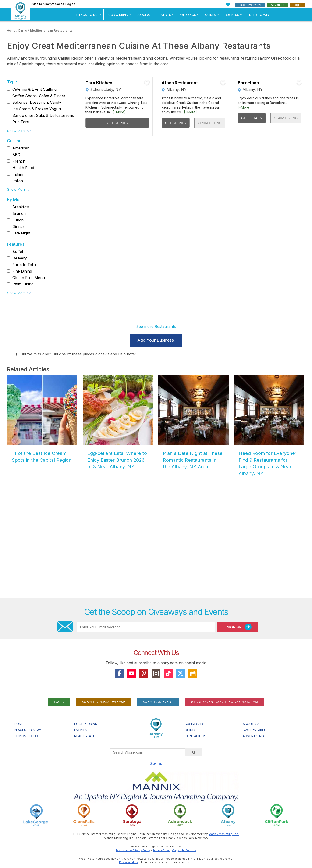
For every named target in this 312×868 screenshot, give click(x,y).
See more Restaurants (156, 326)
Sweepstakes (254, 730)
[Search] (194, 752)
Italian (18, 181)
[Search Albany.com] (148, 752)
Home (11, 30)
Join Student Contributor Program (224, 702)
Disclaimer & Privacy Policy (133, 850)
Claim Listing (210, 123)
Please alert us (129, 862)
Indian (18, 174)
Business (232, 15)
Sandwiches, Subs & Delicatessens (43, 115)
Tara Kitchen (99, 83)
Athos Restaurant (180, 83)
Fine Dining (22, 271)
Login (297, 5)
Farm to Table (25, 265)
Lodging (144, 15)
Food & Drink (117, 15)
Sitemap (156, 763)
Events (165, 15)
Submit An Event (158, 702)
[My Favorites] (228, 5)
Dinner (18, 227)
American (21, 148)
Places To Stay (28, 730)
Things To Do (87, 15)
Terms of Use (161, 850)
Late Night (21, 233)
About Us (251, 724)
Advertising (253, 736)
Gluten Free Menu (29, 278)
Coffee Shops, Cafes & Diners (39, 96)
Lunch (18, 220)
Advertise (278, 5)
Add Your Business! (156, 340)
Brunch (19, 213)
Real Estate (85, 736)
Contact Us (195, 736)
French (19, 161)
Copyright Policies (184, 850)
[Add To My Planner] (147, 83)
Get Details (117, 123)
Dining (23, 30)
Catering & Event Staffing (34, 89)
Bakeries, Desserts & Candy (37, 102)
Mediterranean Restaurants (51, 30)
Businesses (195, 724)
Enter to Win (258, 15)
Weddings (188, 15)
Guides (210, 15)
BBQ (16, 155)
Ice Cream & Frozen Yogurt (37, 109)
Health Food (23, 168)
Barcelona (248, 83)
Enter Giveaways (250, 5)
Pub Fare (21, 122)
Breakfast (21, 207)
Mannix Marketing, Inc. (224, 834)
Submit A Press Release (103, 702)
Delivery (20, 258)
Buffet (18, 252)
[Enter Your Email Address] (146, 627)
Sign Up (239, 627)
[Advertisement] (156, 541)
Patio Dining (23, 284)
